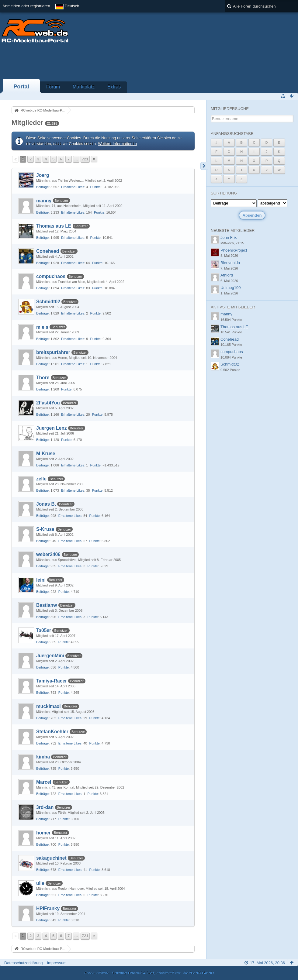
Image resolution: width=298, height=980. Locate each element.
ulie (40, 883)
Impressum (57, 963)
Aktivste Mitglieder (233, 307)
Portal (21, 87)
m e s (42, 327)
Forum (53, 87)
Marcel (44, 782)
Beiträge (42, 187)
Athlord (227, 275)
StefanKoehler (52, 732)
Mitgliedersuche (230, 109)
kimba (43, 757)
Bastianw (47, 605)
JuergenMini (50, 656)
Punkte (95, 187)
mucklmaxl (49, 706)
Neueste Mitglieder (233, 230)
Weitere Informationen (117, 144)
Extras (114, 87)
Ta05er (44, 630)
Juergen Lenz (52, 428)
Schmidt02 (48, 302)
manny (44, 201)
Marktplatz (84, 87)
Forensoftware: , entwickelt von (149, 973)
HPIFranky (48, 908)
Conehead (48, 251)
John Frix (229, 237)
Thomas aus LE (54, 226)
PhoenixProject (234, 250)
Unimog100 (231, 288)
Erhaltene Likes (73, 187)
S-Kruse (45, 529)
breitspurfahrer (53, 352)
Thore (43, 378)
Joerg (43, 175)
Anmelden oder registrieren (26, 6)
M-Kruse (46, 454)
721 (85, 159)
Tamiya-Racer (52, 681)
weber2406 (48, 554)
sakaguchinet (51, 858)
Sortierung (224, 193)
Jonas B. (46, 504)
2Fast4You (48, 403)
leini (41, 580)
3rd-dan (45, 807)
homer (43, 833)
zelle (41, 479)
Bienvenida (230, 263)
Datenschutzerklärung (23, 963)
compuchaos (51, 276)
